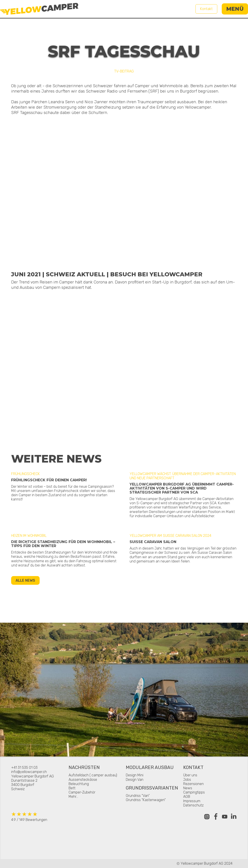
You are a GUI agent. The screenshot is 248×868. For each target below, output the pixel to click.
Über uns (190, 775)
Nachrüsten (84, 768)
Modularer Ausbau (150, 768)
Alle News (25, 580)
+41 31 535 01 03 (24, 768)
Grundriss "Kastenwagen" (146, 800)
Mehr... (73, 797)
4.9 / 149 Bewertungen (29, 816)
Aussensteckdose (83, 780)
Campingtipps (194, 792)
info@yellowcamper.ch (29, 772)
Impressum (192, 801)
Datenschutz (193, 805)
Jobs (187, 780)
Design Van (135, 780)
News (188, 788)
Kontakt (206, 9)
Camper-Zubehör (82, 792)
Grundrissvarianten (152, 788)
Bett (72, 788)
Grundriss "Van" (138, 796)
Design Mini (135, 775)
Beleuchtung (79, 784)
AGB (187, 797)
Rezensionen (193, 784)
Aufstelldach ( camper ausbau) (93, 775)
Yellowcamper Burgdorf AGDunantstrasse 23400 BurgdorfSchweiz (33, 783)
